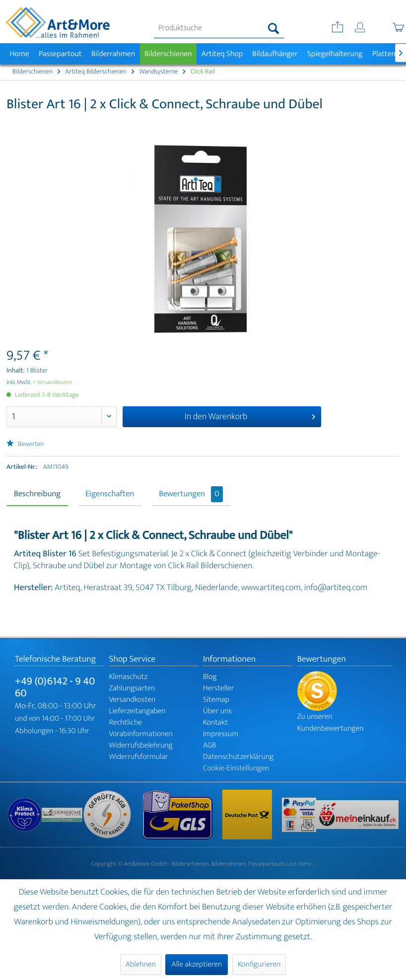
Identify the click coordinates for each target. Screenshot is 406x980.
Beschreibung (37, 494)
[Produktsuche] (219, 28)
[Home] (19, 54)
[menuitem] (219, 28)
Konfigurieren (259, 964)
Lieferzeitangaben (137, 711)
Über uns (217, 711)
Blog (210, 677)
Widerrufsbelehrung (141, 745)
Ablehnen (141, 964)
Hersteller (219, 688)
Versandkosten (133, 700)
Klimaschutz (129, 677)
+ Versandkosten (53, 382)
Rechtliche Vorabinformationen (141, 728)
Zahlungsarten (132, 688)
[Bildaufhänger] (275, 54)
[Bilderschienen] (169, 54)
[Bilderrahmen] (113, 54)
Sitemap (216, 700)
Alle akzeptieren (197, 964)
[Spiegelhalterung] (335, 54)
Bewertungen (191, 494)
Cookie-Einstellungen (236, 768)
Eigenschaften (110, 494)
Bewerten (25, 444)
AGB (209, 745)
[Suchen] (274, 28)
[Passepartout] (60, 54)
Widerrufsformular (139, 757)
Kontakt (215, 722)
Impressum (221, 734)
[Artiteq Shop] (222, 54)
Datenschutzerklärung (238, 757)
